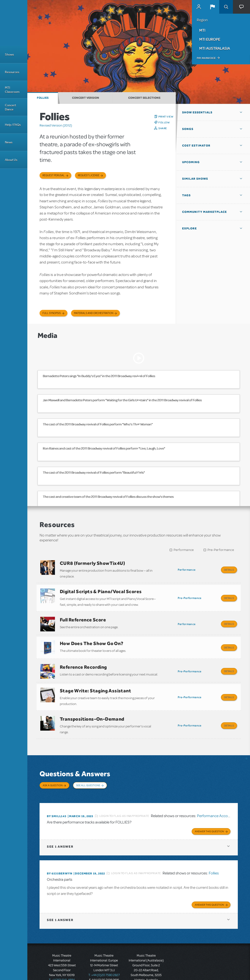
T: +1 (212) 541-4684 (62, 963)
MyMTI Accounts (199, 7)
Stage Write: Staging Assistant (95, 682)
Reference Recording (83, 660)
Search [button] (226, 7)
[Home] (14, 23)
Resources (12, 72)
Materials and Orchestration (94, 313)
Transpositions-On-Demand (92, 709)
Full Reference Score (83, 616)
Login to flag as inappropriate (124, 801)
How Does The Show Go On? (92, 638)
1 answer (60, 830)
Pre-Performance (221, 550)
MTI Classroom (12, 90)
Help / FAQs (13, 125)
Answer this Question (209, 815)
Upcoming (191, 162)
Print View (166, 117)
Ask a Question (53, 773)
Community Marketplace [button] (204, 212)
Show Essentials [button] (197, 112)
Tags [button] (186, 195)
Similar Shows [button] (195, 179)
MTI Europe (210, 39)
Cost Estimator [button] (196, 146)
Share (163, 128)
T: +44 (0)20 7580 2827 (104, 958)
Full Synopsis (52, 313)
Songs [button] (188, 129)
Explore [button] (189, 228)
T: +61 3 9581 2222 (146, 968)
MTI (202, 30)
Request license (89, 175)
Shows (9, 54)
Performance (184, 550)
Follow (164, 122)
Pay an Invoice (206, 58)
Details (229, 570)
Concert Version (86, 98)
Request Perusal (54, 175)
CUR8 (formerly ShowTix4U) (92, 563)
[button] (212, 7)
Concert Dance (10, 107)
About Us (11, 160)
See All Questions (88, 773)
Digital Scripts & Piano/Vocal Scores (101, 590)
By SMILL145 (57, 801)
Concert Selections (144, 98)
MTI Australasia (215, 48)
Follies (43, 98)
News (9, 142)
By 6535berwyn (60, 857)
